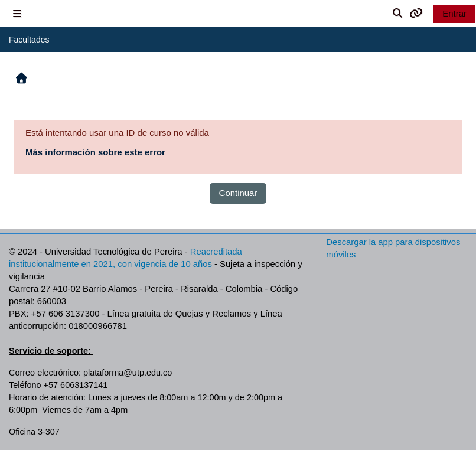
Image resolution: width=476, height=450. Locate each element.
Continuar (238, 193)
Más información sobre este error (95, 152)
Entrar (454, 13)
